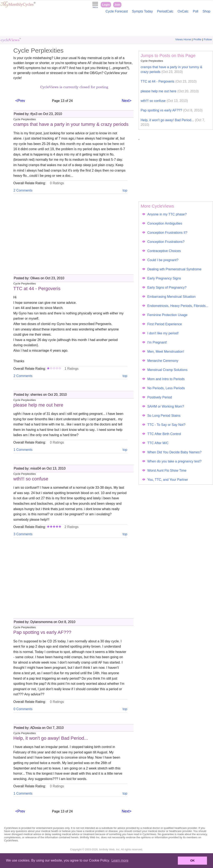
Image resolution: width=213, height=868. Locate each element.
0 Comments (23, 709)
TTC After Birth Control (162, 434)
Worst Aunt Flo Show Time (164, 470)
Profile (198, 39)
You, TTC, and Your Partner (165, 480)
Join (117, 5)
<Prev (20, 101)
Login (106, 5)
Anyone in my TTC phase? (164, 214)
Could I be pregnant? (160, 260)
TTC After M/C (155, 443)
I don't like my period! (160, 333)
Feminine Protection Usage (165, 315)
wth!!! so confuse (164, 101)
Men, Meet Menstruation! (163, 352)
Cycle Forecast (117, 11)
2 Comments (23, 190)
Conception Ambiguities (162, 223)
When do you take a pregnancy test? (172, 461)
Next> (126, 101)
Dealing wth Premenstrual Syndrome (172, 269)
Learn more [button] (120, 860)
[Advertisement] (106, 26)
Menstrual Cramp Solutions (165, 370)
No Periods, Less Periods (164, 388)
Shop (206, 11)
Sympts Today (142, 11)
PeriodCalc (165, 11)
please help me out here (170, 91)
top (125, 190)
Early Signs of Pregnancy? (164, 287)
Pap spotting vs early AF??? (172, 110)
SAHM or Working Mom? (163, 406)
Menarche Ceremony (160, 361)
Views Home (183, 39)
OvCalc (183, 11)
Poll (196, 11)
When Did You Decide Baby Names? (172, 452)
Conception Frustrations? (163, 242)
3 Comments (23, 534)
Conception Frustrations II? (165, 233)
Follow (208, 39)
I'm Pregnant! (155, 342)
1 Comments (23, 450)
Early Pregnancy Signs (162, 278)
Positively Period (157, 397)
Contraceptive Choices (162, 251)
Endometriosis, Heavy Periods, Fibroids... (175, 306)
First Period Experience (162, 324)
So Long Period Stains (161, 416)
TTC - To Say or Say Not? (164, 425)
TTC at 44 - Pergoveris (169, 81)
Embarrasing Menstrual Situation (169, 297)
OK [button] (192, 861)
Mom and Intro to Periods (163, 379)
